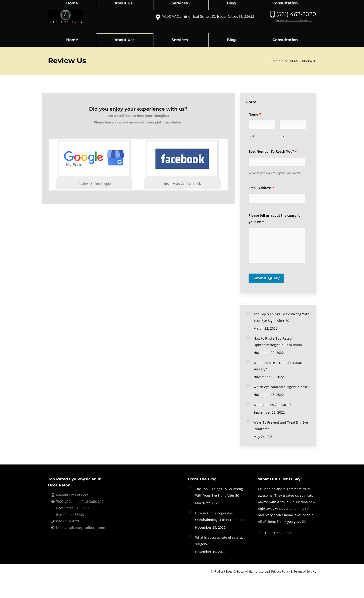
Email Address (261, 188)
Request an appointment (295, 20)
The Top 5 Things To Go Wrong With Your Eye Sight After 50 (281, 317)
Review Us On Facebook (182, 184)
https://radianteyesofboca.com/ (81, 528)
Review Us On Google (94, 184)
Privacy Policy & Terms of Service (294, 571)
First (251, 136)
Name (255, 114)
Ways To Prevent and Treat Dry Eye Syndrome (281, 426)
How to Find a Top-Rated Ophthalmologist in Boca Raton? (278, 342)
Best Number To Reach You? (273, 151)
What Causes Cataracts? (272, 405)
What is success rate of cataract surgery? (278, 366)
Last (282, 136)
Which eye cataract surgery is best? (281, 387)
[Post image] (248, 313)
